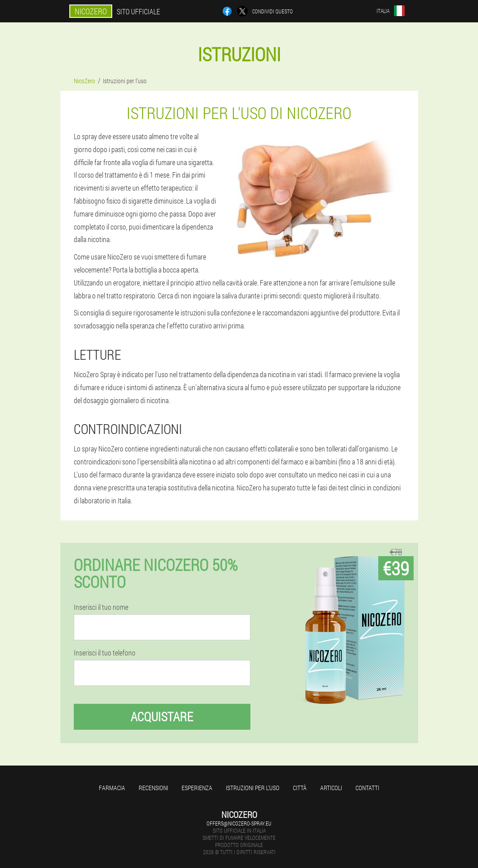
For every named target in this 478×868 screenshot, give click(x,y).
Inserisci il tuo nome (101, 607)
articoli (331, 788)
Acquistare (162, 717)
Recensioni (153, 788)
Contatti (367, 788)
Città (300, 788)
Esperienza (197, 788)
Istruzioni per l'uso (253, 788)
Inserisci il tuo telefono (105, 653)
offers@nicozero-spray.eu (239, 823)
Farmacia (112, 788)
